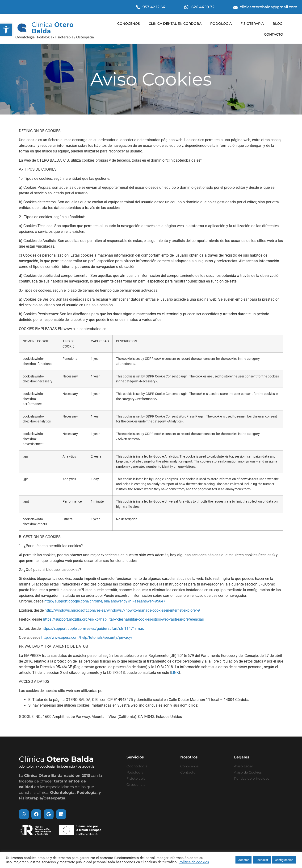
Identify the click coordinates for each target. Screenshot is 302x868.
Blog (277, 24)
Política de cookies (194, 862)
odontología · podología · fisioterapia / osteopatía (57, 766)
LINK (175, 672)
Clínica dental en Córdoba (175, 24)
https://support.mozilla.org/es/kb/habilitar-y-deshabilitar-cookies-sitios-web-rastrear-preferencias (123, 619)
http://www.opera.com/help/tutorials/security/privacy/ (87, 637)
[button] (6, 30)
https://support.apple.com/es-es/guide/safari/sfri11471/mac (93, 628)
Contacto (274, 34)
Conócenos (129, 24)
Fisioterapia (252, 24)
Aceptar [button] (243, 860)
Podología (221, 24)
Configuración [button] (284, 860)
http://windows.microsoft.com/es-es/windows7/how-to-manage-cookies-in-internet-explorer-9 (122, 610)
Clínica (53, 28)
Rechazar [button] (262, 860)
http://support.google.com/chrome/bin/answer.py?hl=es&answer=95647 (105, 601)
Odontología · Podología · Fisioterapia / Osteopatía (55, 37)
